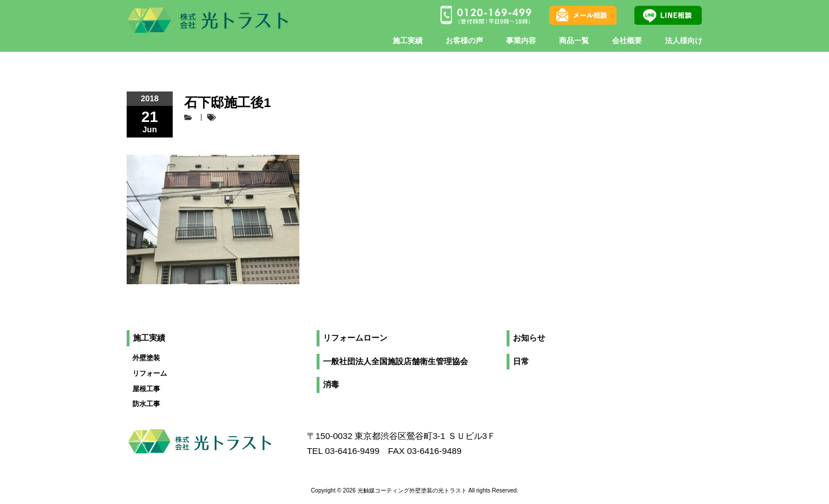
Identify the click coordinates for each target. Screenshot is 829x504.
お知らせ (529, 338)
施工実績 (149, 338)
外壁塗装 (146, 358)
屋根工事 (146, 389)
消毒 (331, 385)
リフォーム (150, 373)
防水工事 (146, 404)
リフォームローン (355, 338)
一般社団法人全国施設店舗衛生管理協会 (396, 362)
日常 (521, 362)
